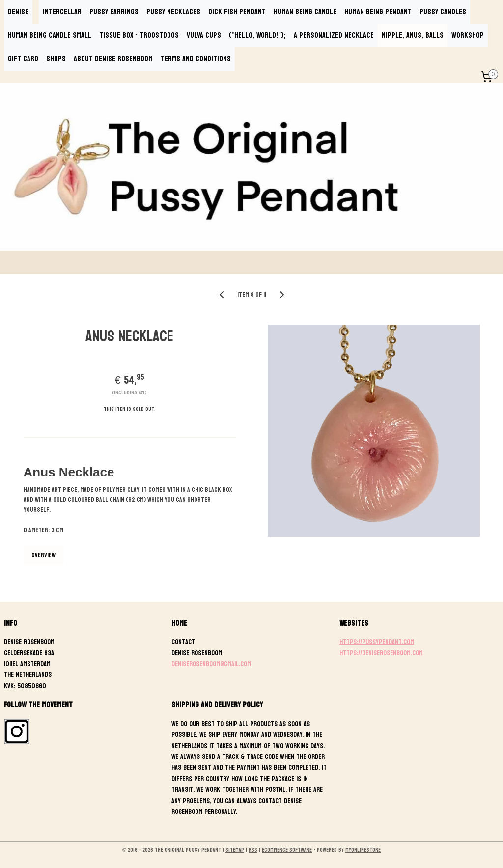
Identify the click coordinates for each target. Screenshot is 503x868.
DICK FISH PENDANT (237, 12)
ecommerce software (287, 850)
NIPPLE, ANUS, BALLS (413, 35)
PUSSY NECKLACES (173, 12)
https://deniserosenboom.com (381, 653)
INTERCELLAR (62, 12)
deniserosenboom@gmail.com (211, 664)
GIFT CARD (23, 59)
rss (253, 850)
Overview (43, 555)
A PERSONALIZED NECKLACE (334, 35)
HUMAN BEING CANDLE (305, 12)
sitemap (235, 850)
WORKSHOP (468, 35)
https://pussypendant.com (377, 642)
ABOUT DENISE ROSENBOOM (113, 59)
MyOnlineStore (363, 850)
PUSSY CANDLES (443, 12)
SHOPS (56, 59)
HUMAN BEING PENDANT (378, 12)
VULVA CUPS (204, 35)
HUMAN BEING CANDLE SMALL (50, 35)
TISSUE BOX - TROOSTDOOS (139, 35)
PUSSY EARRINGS (114, 12)
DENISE (18, 12)
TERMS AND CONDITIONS (196, 59)
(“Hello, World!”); (257, 35)
